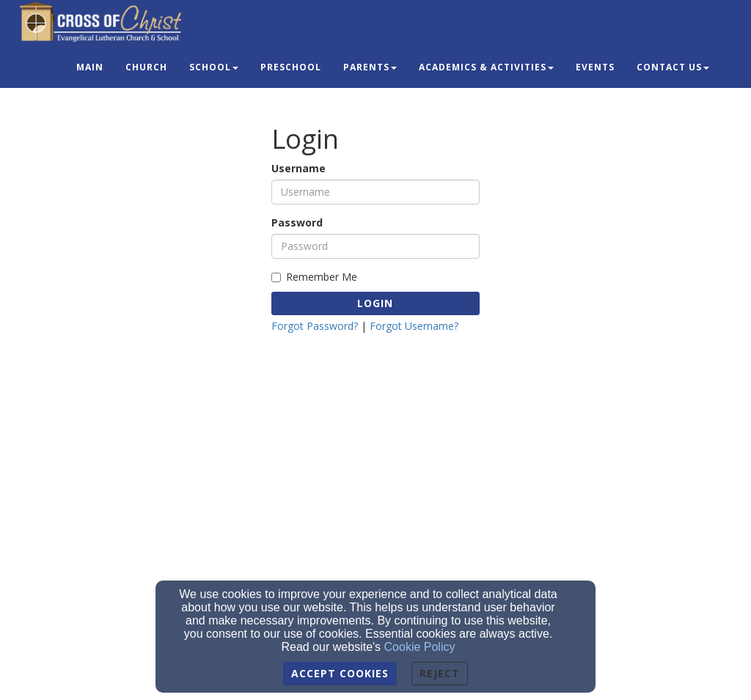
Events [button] (595, 67)
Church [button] (146, 67)
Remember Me (314, 277)
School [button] (214, 67)
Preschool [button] (291, 67)
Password (297, 222)
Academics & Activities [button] (486, 67)
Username (298, 168)
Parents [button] (370, 67)
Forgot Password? (315, 326)
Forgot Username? (414, 326)
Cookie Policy (420, 647)
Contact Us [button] (673, 67)
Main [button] (90, 67)
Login (375, 303)
